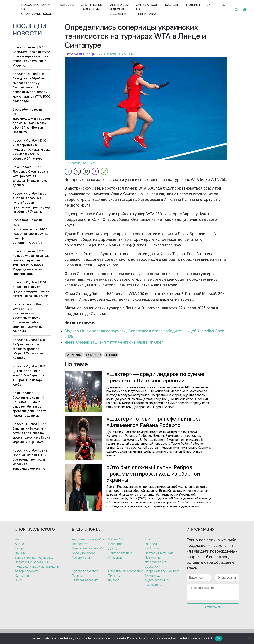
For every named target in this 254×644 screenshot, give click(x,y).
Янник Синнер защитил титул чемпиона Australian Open (114, 342)
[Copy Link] (86, 171)
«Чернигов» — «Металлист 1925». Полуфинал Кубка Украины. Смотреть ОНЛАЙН (27, 322)
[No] (249, 638)
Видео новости (24, 304)
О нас (19, 580)
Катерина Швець (80, 54)
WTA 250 (74, 355)
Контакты (22, 575)
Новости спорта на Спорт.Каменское (37, 9)
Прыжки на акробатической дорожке (156, 562)
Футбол (32, 140)
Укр (210, 5)
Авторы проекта (27, 571)
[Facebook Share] (68, 171)
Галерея (193, 5)
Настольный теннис (159, 553)
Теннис (31, 47)
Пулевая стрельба (85, 571)
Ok (219, 638)
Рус (222, 5)
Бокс (16, 167)
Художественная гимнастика (157, 582)
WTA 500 (93, 355)
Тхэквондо (153, 575)
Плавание (115, 557)
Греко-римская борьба (88, 548)
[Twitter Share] (77, 171)
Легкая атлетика (120, 553)
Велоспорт (80, 544)
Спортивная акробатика (126, 571)
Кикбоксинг (153, 548)
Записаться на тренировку (146, 9)
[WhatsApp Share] (104, 171)
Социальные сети (26, 397)
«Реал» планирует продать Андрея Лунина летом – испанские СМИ (31, 291)
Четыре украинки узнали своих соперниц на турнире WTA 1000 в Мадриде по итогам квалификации (31, 265)
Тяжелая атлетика (85, 580)
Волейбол (115, 544)
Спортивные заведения (92, 7)
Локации (171, 5)
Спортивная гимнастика (162, 571)
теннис (111, 355)
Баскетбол (21, 109)
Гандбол (151, 544)
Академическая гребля (88, 539)
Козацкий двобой (85, 553)
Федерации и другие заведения (119, 9)
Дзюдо (113, 548)
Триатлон (115, 575)
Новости (66, 5)
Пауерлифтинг (82, 557)
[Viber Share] (95, 171)
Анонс (19, 544)
